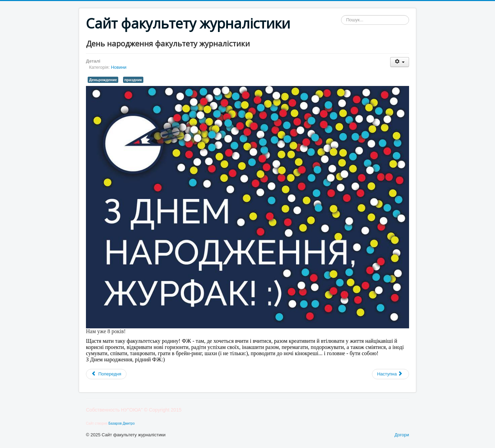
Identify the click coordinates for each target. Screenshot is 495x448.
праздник (133, 80)
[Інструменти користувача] (400, 62)
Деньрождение (103, 80)
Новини (119, 67)
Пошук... (341, 15)
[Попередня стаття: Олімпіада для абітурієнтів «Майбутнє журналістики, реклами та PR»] (106, 374)
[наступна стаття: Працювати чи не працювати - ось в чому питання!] (390, 374)
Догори (402, 435)
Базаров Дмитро (121, 423)
